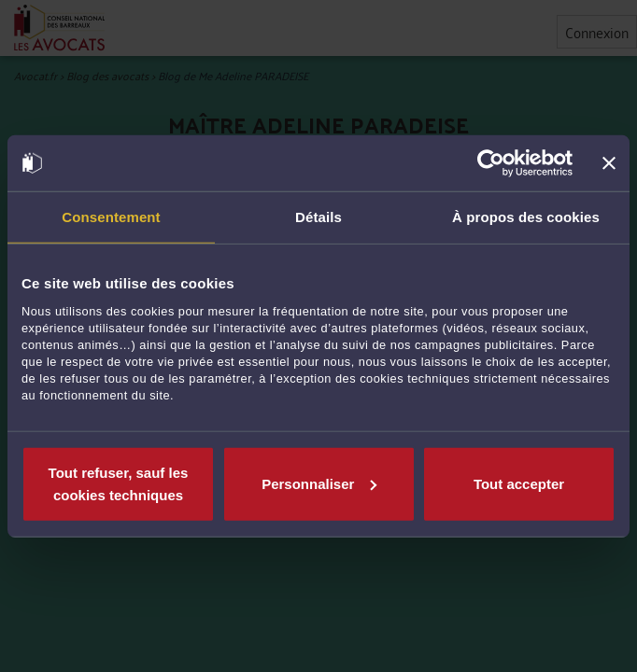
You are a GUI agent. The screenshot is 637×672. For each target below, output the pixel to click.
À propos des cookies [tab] (526, 217)
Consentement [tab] (111, 217)
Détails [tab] (318, 217)
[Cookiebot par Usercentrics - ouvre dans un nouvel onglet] (491, 163)
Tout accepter (519, 483)
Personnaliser (319, 483)
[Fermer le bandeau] (609, 163)
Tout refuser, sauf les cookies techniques (119, 483)
